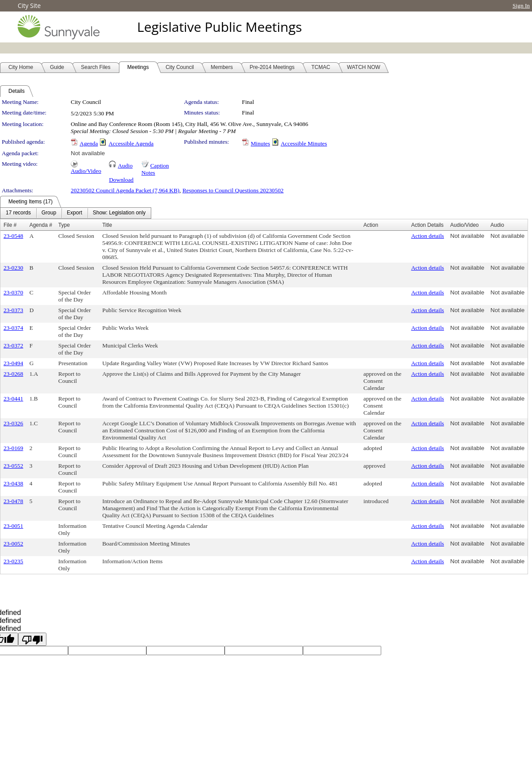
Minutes (260, 143)
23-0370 (13, 292)
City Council (86, 102)
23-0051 (13, 526)
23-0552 (13, 466)
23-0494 (13, 363)
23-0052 (13, 544)
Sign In (521, 6)
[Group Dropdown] (49, 213)
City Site (29, 6)
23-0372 (13, 345)
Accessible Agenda (131, 143)
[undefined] (32, 639)
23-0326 (13, 423)
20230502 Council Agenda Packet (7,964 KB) (125, 190)
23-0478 (13, 501)
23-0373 (13, 310)
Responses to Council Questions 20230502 (233, 190)
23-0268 (13, 374)
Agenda (89, 143)
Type (64, 225)
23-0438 (13, 483)
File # (10, 225)
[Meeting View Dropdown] (119, 213)
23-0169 (13, 448)
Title (107, 225)
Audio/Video (86, 171)
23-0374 (13, 328)
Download (121, 180)
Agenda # (40, 225)
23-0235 (13, 561)
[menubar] (76, 213)
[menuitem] (18, 213)
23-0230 (13, 268)
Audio (125, 166)
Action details (428, 236)
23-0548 (13, 236)
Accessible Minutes (304, 143)
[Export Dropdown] (75, 213)
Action (371, 225)
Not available (88, 153)
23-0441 (13, 399)
